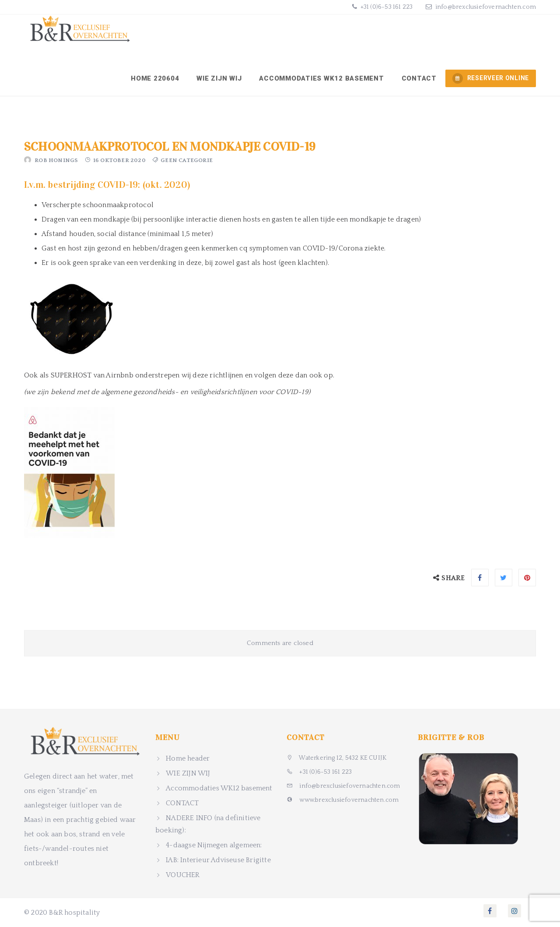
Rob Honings (56, 160)
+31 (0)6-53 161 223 (386, 7)
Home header (188, 758)
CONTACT (419, 78)
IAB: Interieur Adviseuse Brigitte (218, 860)
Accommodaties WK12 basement (321, 78)
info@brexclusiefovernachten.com (486, 7)
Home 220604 (155, 78)
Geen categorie (187, 160)
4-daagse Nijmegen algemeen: (214, 845)
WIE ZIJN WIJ (219, 78)
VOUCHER (183, 875)
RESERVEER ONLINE (491, 78)
